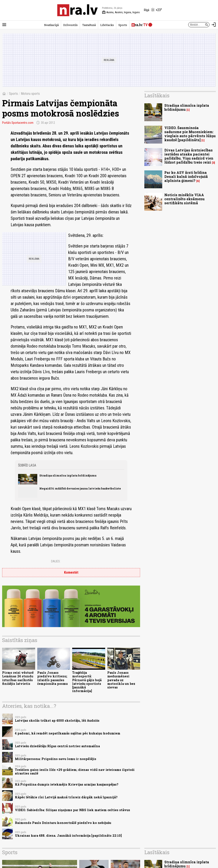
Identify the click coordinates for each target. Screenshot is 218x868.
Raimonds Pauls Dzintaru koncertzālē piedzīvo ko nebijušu (63, 823)
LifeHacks (107, 25)
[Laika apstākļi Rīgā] (153, 10)
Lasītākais (157, 95)
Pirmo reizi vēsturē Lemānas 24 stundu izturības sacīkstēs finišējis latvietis (18, 678)
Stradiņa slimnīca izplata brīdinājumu (68, 475)
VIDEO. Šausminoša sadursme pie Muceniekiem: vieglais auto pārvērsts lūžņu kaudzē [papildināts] (190, 134)
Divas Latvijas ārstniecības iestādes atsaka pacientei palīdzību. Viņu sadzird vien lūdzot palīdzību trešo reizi (189, 156)
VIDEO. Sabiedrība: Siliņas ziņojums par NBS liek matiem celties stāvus (72, 810)
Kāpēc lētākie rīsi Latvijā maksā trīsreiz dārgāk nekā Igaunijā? (66, 797)
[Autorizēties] (214, 25)
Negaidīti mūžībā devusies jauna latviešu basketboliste (80, 488)
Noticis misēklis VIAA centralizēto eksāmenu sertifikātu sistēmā (184, 199)
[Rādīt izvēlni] (4, 25)
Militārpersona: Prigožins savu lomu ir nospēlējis (56, 759)
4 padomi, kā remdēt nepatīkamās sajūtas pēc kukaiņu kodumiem (68, 733)
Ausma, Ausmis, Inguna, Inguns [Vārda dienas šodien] (121, 12)
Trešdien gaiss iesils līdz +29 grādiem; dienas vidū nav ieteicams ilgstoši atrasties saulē (75, 772)
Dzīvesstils (70, 25)
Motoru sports (30, 94)
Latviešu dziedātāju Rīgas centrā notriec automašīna (57, 746)
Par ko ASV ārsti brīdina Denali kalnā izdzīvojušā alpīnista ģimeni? (186, 176)
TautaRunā (89, 25)
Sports (123, 25)
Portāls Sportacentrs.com (18, 123)
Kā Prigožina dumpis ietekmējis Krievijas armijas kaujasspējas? (67, 784)
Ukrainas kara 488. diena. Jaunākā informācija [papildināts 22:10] (68, 836)
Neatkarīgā (51, 25)
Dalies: (56, 561)
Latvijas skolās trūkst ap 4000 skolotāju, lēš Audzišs (57, 720)
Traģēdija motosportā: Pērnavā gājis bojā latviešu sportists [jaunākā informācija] (87, 682)
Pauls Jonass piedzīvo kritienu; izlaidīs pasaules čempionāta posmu (52, 678)
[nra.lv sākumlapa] (77, 10)
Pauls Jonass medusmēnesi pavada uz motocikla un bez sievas (121, 680)
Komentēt (71, 572)
